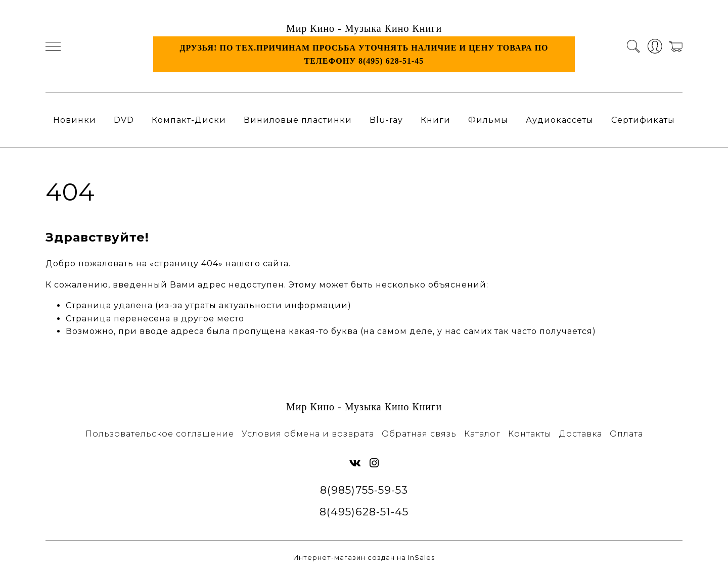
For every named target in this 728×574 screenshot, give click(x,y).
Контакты (530, 434)
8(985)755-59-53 (364, 490)
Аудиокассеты (560, 120)
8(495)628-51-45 (364, 512)
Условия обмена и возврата (308, 434)
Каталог (482, 434)
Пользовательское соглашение (160, 434)
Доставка (581, 434)
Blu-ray (386, 120)
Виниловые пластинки (298, 120)
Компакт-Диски (189, 120)
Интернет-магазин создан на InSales (364, 558)
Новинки (75, 120)
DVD (124, 120)
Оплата (626, 434)
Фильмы (488, 120)
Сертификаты (643, 120)
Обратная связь (419, 434)
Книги (436, 120)
